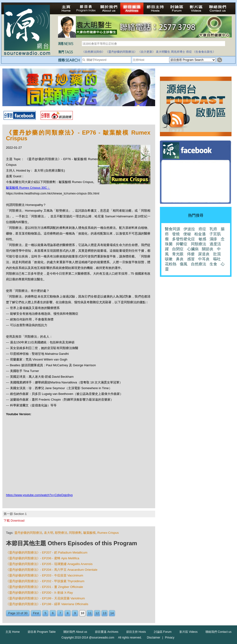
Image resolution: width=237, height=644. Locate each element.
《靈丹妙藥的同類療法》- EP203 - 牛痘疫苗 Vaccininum (45, 575)
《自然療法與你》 (93, 52)
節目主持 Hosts (136, 632)
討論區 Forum (163, 632)
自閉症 (178, 249)
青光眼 (178, 254)
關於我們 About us (75, 632)
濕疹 (213, 239)
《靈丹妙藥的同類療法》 (121, 52)
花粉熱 (171, 264)
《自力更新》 (147, 52)
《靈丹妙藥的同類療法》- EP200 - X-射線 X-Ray (39, 593)
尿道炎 (204, 254)
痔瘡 (191, 254)
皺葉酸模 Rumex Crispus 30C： (28, 188)
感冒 (191, 259)
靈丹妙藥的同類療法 (28, 533)
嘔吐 (217, 259)
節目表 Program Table (42, 632)
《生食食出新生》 (204, 52)
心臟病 (193, 249)
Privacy (170, 638)
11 (90, 613)
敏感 (202, 239)
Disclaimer (153, 638)
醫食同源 (173, 229)
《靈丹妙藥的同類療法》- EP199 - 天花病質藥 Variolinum (45, 598)
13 (105, 613)
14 (112, 613)
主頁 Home (13, 632)
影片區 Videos (189, 632)
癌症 (189, 52)
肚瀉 (217, 254)
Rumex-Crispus (108, 533)
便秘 (187, 234)
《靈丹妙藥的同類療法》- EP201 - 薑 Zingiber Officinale (45, 587)
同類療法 (199, 244)
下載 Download (14, 521)
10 (82, 613)
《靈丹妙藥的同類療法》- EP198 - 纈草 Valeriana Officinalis (47, 604)
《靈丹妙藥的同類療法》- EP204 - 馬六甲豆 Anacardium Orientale (52, 570)
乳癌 (213, 229)
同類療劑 (75, 533)
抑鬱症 (182, 244)
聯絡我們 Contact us (219, 632)
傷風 (184, 264)
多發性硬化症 (184, 239)
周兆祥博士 (178, 52)
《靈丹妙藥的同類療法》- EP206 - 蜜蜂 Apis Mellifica (43, 558)
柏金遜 (200, 234)
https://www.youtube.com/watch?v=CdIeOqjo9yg (39, 495)
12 (97, 613)
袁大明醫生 (163, 52)
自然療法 (199, 264)
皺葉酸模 (90, 533)
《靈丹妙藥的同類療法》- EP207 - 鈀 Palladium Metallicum (47, 552)
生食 (213, 264)
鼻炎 (180, 259)
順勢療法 (61, 533)
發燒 (176, 234)
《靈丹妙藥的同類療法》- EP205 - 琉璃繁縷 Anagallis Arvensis (49, 564)
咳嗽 (169, 259)
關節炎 (208, 249)
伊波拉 (189, 229)
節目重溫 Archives (107, 632)
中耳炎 (204, 259)
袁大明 (49, 533)
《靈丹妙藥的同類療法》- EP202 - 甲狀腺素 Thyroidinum (45, 581)
